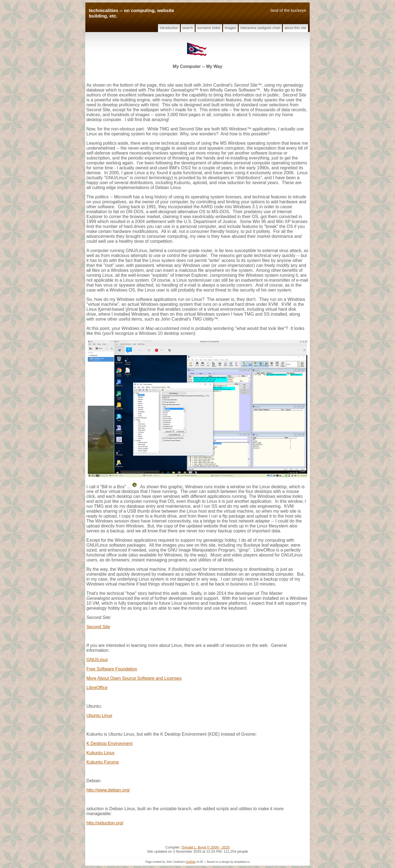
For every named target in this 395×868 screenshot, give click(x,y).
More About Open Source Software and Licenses (134, 678)
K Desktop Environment (109, 743)
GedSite (191, 862)
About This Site (295, 28)
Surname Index (209, 28)
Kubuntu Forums (103, 762)
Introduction (169, 28)
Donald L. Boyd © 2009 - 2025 (206, 847)
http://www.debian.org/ (108, 790)
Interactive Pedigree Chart (260, 28)
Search (188, 28)
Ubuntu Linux (99, 716)
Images (230, 28)
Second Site (98, 627)
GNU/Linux (97, 660)
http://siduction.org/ (105, 823)
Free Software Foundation (112, 669)
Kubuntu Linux (100, 753)
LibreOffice (97, 688)
